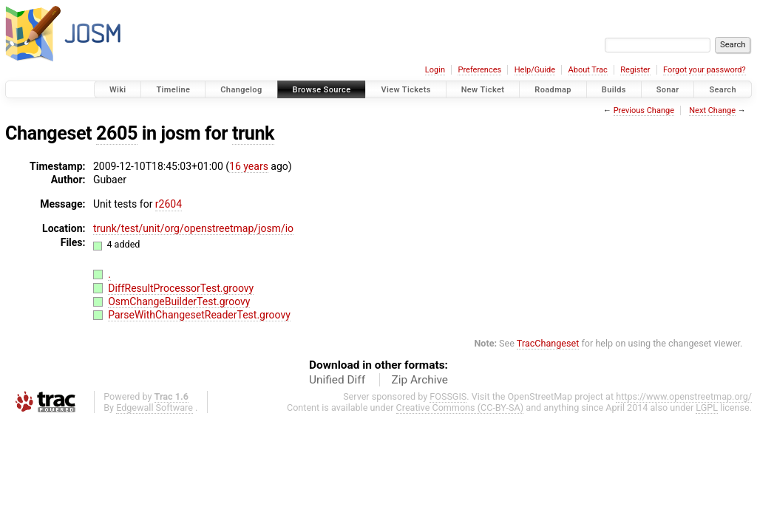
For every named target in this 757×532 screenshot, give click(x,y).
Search (723, 90)
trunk (253, 133)
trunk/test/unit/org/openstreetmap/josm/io (193, 228)
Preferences (479, 70)
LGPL (707, 407)
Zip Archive (420, 380)
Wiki (118, 90)
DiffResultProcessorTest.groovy (181, 288)
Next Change (712, 110)
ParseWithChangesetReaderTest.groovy (199, 315)
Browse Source (322, 90)
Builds (614, 90)
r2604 (169, 204)
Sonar (668, 90)
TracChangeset (548, 343)
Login (435, 70)
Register (635, 70)
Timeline (173, 90)
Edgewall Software (155, 407)
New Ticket (483, 90)
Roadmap (553, 90)
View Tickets (405, 90)
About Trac (588, 70)
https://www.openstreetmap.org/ (684, 396)
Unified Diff (337, 380)
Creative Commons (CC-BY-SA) (460, 407)
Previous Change (644, 110)
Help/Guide (535, 70)
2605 (117, 133)
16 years (249, 166)
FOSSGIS (448, 396)
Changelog (241, 90)
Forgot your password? (705, 70)
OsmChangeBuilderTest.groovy (179, 301)
